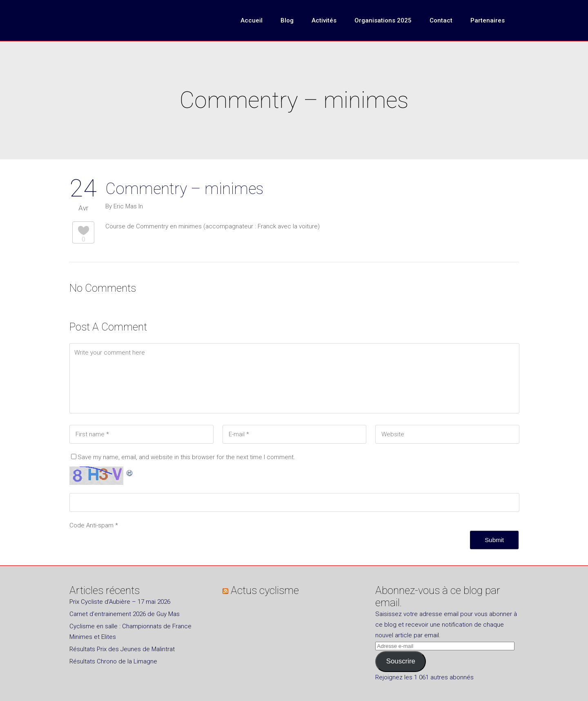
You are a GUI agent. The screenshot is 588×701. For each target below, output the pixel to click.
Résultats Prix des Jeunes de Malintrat (122, 649)
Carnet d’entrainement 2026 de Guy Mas (125, 614)
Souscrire (401, 661)
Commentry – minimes (184, 189)
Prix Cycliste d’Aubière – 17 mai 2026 (120, 602)
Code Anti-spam (91, 525)
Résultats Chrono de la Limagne (113, 661)
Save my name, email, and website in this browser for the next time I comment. (186, 457)
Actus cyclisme (265, 590)
